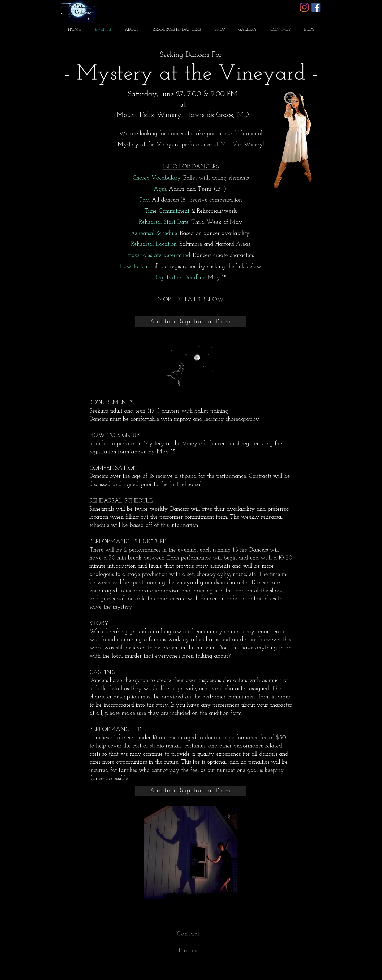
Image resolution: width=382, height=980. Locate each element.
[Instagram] (304, 7)
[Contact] (189, 934)
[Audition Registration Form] (191, 322)
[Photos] (189, 951)
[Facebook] (316, 7)
